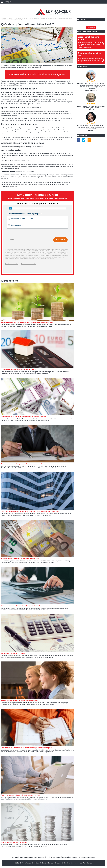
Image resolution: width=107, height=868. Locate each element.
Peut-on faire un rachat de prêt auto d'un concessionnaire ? (21, 464)
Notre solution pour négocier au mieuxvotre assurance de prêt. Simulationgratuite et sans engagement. (90, 60)
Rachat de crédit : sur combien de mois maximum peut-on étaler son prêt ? (27, 748)
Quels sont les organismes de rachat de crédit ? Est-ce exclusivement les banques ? (30, 511)
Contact (90, 863)
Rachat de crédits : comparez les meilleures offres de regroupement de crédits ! (51, 18)
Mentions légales (61, 863)
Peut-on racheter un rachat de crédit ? (14, 842)
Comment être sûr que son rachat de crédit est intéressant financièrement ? (27, 322)
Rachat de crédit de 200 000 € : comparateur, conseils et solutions (24, 417)
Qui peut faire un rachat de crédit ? (13, 653)
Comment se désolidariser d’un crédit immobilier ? (18, 369)
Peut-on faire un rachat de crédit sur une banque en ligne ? (21, 795)
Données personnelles (75, 863)
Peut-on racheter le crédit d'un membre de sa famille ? (20, 700)
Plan (84, 863)
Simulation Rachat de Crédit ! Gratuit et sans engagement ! (38, 74)
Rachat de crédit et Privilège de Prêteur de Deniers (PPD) (21, 558)
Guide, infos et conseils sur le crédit (19, 18)
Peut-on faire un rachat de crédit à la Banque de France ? (21, 606)
